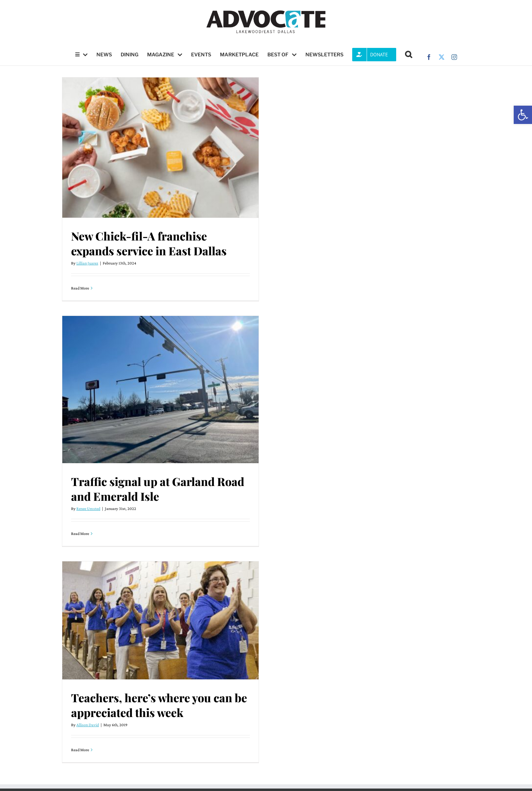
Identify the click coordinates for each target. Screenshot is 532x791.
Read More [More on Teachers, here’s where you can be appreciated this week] (80, 750)
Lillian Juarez (87, 263)
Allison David (88, 725)
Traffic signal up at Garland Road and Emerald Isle (158, 489)
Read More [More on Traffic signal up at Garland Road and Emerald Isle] (80, 534)
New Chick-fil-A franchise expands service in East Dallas (149, 243)
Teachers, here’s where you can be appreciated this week (159, 705)
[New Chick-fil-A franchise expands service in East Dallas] (160, 148)
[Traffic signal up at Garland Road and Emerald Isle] (160, 390)
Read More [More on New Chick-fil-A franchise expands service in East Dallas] (80, 288)
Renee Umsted (88, 509)
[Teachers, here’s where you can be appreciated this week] (160, 620)
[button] (523, 115)
